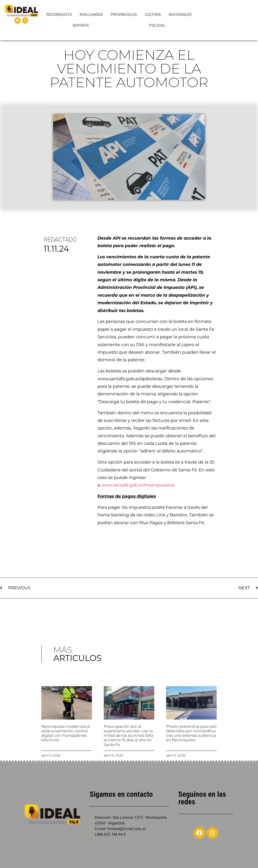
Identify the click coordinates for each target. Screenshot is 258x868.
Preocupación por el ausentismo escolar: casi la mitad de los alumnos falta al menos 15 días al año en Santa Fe (128, 736)
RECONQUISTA (59, 15)
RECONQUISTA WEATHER (226, 20)
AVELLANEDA (91, 15)
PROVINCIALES (124, 15)
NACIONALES (180, 15)
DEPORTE (81, 25)
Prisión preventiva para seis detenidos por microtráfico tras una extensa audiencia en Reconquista (191, 733)
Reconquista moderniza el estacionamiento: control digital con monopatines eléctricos (66, 733)
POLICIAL (157, 25)
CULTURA (153, 15)
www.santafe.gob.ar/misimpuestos (138, 485)
